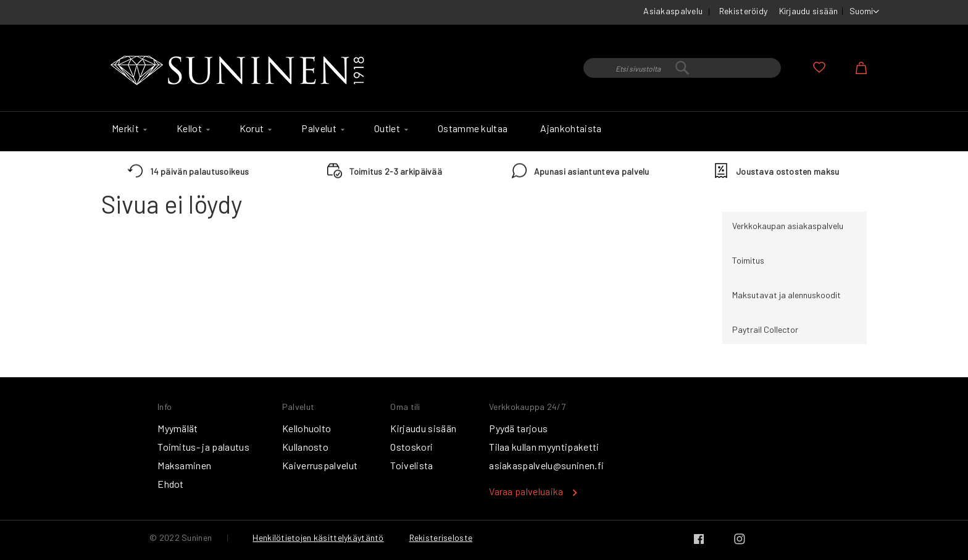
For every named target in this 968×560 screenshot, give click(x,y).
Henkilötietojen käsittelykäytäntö (318, 537)
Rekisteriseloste (441, 537)
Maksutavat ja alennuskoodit (786, 295)
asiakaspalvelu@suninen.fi (546, 465)
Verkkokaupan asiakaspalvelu (788, 226)
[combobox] (682, 68)
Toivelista (411, 465)
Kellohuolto (307, 428)
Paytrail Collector (765, 329)
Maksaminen (184, 465)
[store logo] (240, 71)
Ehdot (171, 484)
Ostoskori (411, 447)
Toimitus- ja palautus (203, 447)
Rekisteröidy (743, 11)
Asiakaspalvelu (673, 11)
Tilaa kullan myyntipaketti (544, 447)
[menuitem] (128, 128)
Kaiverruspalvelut (320, 465)
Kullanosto (305, 447)
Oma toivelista (819, 67)
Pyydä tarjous (518, 428)
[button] (864, 12)
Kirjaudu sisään (809, 11)
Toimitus (748, 260)
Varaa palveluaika (526, 491)
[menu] (484, 132)
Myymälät (178, 428)
